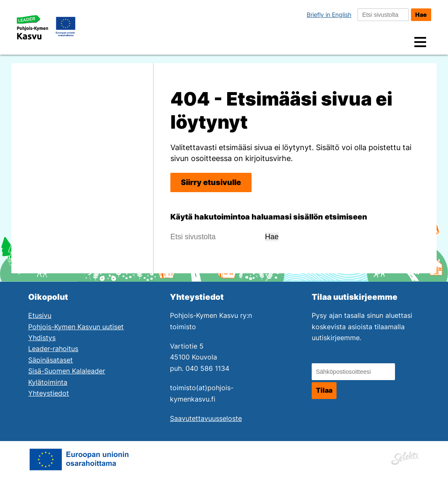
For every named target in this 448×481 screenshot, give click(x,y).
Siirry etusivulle (211, 182)
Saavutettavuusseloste (206, 419)
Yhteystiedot (49, 393)
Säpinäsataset (50, 360)
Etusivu (40, 316)
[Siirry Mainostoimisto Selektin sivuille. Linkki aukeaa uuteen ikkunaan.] (405, 457)
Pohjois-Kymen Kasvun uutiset (76, 327)
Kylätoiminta (48, 382)
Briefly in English (329, 15)
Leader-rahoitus (53, 349)
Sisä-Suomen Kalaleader (67, 371)
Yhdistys (42, 338)
